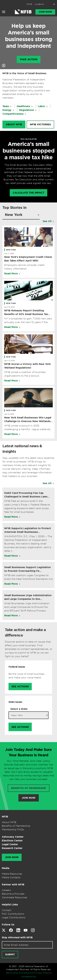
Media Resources (12, 874)
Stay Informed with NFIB (17, 937)
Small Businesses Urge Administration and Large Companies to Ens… (28, 597)
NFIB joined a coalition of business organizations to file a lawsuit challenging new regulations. (25, 374)
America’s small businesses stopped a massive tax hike (29, 151)
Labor (41, 106)
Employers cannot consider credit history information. (24, 267)
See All (47, 221)
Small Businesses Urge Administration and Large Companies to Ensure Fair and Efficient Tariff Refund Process (27, 607)
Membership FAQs (13, 829)
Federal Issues (17, 667)
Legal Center (10, 844)
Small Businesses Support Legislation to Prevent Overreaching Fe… (28, 569)
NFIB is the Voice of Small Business (24, 73)
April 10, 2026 (9, 360)
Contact (7, 910)
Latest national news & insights (22, 449)
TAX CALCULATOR (28, 139)
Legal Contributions (14, 917)
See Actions (20, 687)
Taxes (6, 106)
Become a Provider (13, 894)
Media (6, 868)
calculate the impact (28, 193)
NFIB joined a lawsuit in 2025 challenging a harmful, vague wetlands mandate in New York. (27, 428)
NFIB (5, 817)
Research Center (12, 848)
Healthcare (23, 106)
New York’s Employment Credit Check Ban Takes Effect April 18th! (28, 259)
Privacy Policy (42, 973)
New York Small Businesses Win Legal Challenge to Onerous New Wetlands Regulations (28, 420)
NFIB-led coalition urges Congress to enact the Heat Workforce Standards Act (28, 577)
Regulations (27, 110)
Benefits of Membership (16, 826)
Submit (10, 955)
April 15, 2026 (9, 307)
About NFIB (14, 125)
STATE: (29, 4)
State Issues (15, 702)
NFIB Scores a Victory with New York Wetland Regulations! (27, 366)
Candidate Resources (15, 897)
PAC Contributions (13, 914)
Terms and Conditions (19, 973)
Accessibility (29, 976)
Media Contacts (11, 877)
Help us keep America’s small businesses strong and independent (28, 36)
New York (11, 250)
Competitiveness (13, 114)
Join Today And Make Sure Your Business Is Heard (28, 752)
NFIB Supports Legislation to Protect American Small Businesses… (28, 530)
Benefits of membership (29, 788)
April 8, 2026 (9, 414)
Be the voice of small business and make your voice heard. (26, 676)
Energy (7, 110)
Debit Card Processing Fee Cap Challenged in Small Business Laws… (27, 495)
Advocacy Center (13, 837)
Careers (6, 890)
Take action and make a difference (25, 633)
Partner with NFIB (13, 885)
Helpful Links (10, 905)
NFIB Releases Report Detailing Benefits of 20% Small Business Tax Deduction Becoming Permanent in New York (26, 312)
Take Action (29, 59)
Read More (11, 274)
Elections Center (12, 841)
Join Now (45, 12)
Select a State (19, 709)
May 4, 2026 (9, 253)
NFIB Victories (40, 125)
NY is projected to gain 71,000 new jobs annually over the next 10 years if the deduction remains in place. (28, 320)
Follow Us (8, 925)
